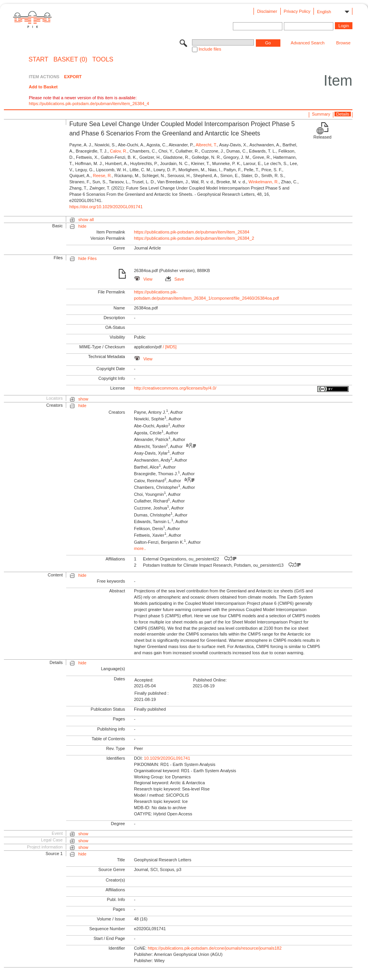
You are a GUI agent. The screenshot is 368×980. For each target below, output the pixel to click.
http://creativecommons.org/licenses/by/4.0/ (175, 388)
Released (322, 137)
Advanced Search (308, 43)
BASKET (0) (70, 60)
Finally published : (151, 693)
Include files (210, 49)
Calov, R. (118, 151)
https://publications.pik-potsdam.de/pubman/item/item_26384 (192, 232)
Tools (103, 60)
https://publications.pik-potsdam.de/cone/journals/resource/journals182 (215, 948)
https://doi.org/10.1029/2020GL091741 (106, 207)
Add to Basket (43, 87)
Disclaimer (267, 11)
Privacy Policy (297, 11)
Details (343, 114)
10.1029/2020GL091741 (167, 758)
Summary (321, 114)
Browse (343, 43)
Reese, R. (103, 176)
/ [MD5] (169, 347)
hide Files (87, 258)
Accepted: (144, 680)
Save (175, 279)
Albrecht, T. (206, 145)
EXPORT (73, 77)
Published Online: (210, 680)
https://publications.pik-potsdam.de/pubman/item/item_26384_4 (89, 104)
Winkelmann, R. (264, 182)
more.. (140, 548)
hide (82, 226)
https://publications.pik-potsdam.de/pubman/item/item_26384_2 (194, 238)
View (143, 279)
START (38, 60)
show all (86, 220)
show (83, 399)
